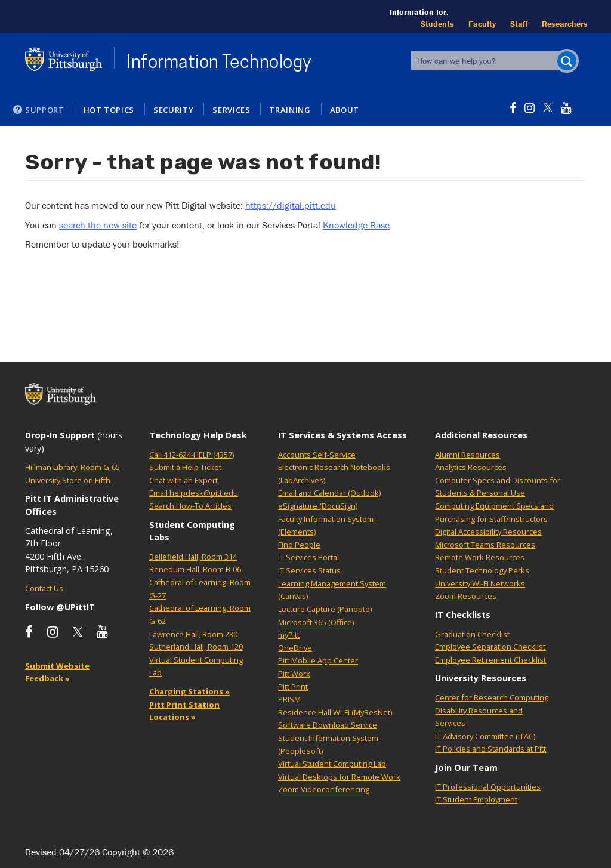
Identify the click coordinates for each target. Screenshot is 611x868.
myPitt (289, 635)
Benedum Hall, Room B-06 (195, 569)
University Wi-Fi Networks (480, 583)
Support (45, 110)
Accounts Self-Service (317, 455)
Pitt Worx (294, 674)
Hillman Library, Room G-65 (72, 467)
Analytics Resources (471, 467)
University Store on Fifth (68, 480)
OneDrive (295, 648)
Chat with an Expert (183, 480)
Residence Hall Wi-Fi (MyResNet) (335, 712)
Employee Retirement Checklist (490, 660)
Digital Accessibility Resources (488, 532)
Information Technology (219, 61)
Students (437, 24)
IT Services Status (309, 570)
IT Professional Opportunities (488, 787)
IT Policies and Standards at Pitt (490, 749)
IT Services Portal (308, 557)
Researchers (565, 24)
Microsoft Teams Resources (485, 545)
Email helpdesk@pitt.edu (194, 493)
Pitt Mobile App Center (318, 660)
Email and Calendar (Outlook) (329, 493)
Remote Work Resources (480, 557)
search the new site (98, 225)
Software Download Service (328, 725)
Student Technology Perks (482, 570)
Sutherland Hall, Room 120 (196, 647)
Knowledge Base (356, 225)
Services (231, 110)
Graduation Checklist (472, 634)
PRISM (289, 699)
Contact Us (44, 588)
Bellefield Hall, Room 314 (193, 557)
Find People (299, 545)
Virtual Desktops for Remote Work (339, 777)
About (345, 110)
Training (290, 110)
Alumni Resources (467, 455)
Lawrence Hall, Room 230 (193, 634)
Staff (519, 24)
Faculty (482, 24)
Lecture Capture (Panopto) (325, 609)
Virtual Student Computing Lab (332, 764)
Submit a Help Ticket (185, 467)
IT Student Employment (476, 799)
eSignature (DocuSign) (318, 506)
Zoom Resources (466, 596)
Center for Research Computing (492, 697)
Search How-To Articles (190, 506)
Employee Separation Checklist (490, 647)
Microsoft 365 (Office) (316, 622)
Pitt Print (293, 687)
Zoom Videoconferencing (324, 789)
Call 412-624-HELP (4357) (192, 455)
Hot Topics (109, 110)
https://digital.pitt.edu (291, 205)
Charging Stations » (189, 691)
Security (173, 110)
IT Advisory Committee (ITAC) (485, 736)
